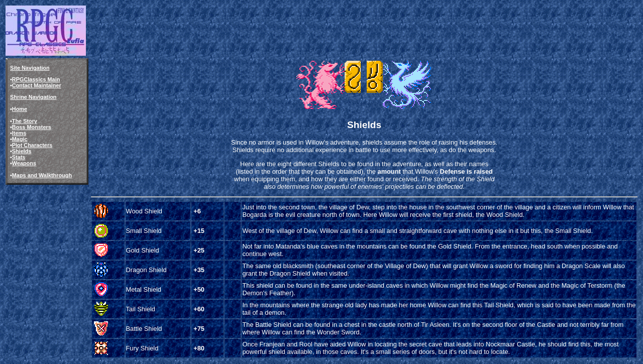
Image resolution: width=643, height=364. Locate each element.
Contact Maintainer (37, 85)
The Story (25, 121)
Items (19, 133)
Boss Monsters (32, 127)
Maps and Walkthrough (42, 175)
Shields (22, 151)
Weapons (24, 163)
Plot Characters (32, 145)
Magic (20, 139)
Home (20, 109)
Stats (19, 157)
